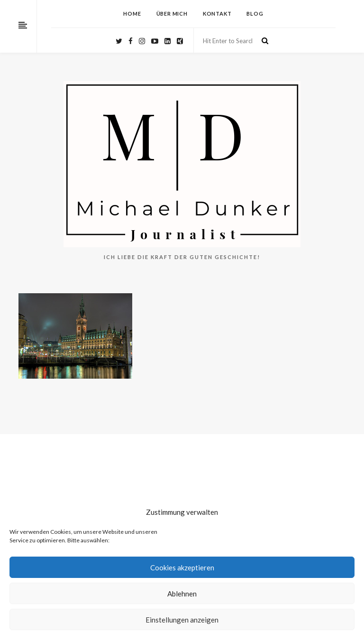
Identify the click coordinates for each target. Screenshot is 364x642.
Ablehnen (182, 594)
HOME (132, 14)
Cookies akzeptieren (182, 568)
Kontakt (217, 14)
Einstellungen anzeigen (182, 620)
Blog (255, 14)
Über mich (172, 14)
